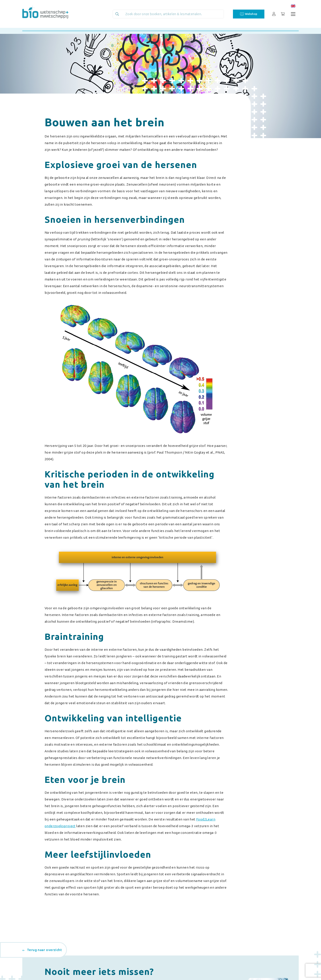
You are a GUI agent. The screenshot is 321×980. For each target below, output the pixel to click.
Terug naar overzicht (42, 950)
